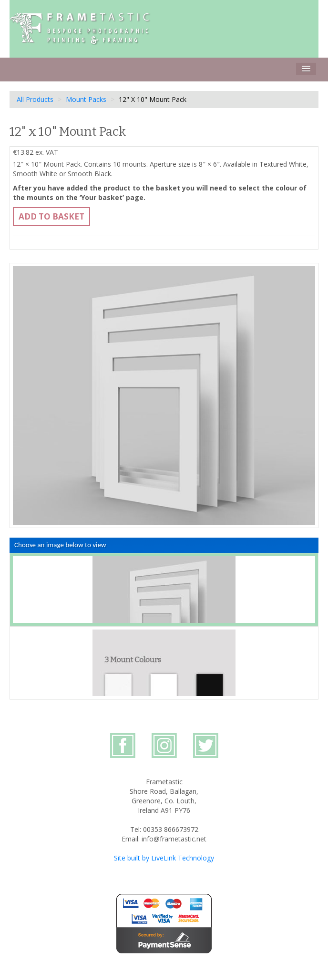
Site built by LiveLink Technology (164, 858)
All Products (35, 99)
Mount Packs (86, 99)
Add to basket (51, 216)
